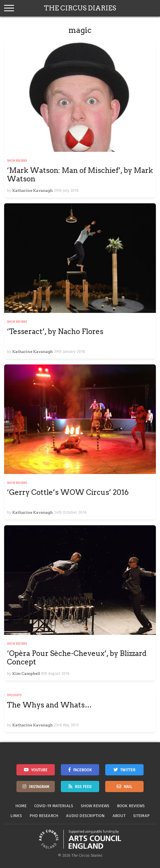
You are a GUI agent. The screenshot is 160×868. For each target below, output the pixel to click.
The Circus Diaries (80, 8)
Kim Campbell (26, 673)
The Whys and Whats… (49, 705)
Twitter (128, 770)
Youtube (39, 770)
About (119, 816)
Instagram (39, 787)
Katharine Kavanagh (33, 190)
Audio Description (85, 816)
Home (21, 806)
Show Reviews (17, 161)
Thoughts (14, 695)
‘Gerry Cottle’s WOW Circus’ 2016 (68, 492)
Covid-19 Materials (54, 806)
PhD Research (44, 816)
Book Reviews (131, 806)
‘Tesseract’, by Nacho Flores (55, 331)
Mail (128, 787)
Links (16, 816)
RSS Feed (83, 787)
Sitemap (141, 816)
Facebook (82, 770)
